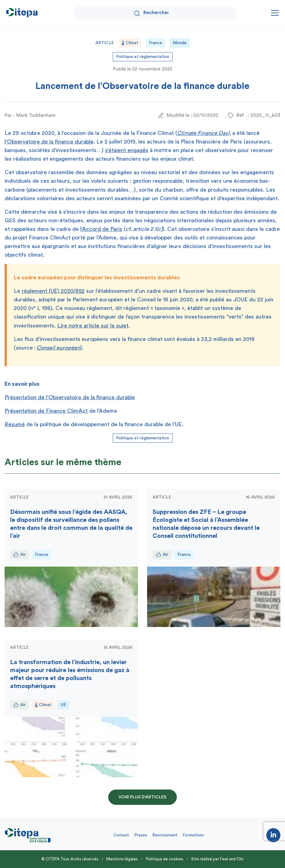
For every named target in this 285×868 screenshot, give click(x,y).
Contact (121, 835)
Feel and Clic (232, 859)
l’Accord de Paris (101, 229)
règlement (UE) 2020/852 (53, 291)
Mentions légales (122, 859)
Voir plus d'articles (142, 797)
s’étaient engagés (127, 150)
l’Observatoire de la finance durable (49, 142)
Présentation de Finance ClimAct (46, 411)
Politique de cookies (165, 859)
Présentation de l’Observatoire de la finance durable (70, 397)
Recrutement (165, 835)
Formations (193, 835)
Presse (141, 835)
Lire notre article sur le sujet (93, 326)
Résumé (15, 424)
